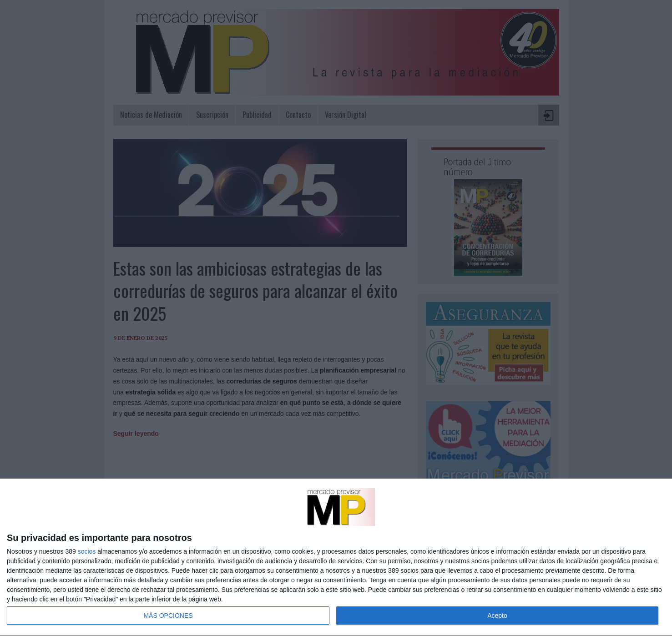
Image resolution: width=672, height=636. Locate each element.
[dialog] (336, 558)
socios (87, 551)
